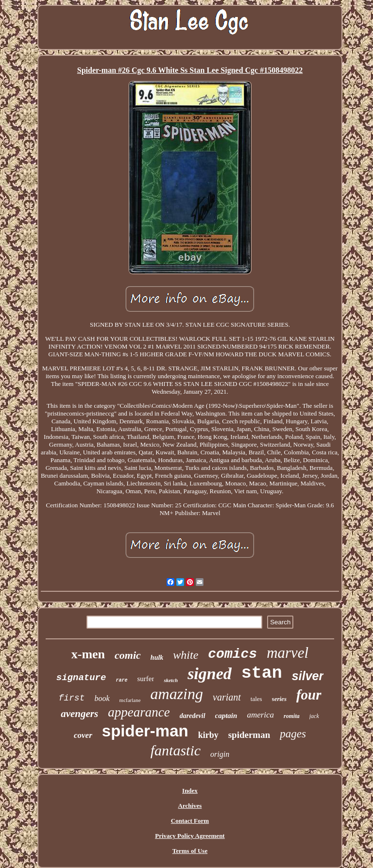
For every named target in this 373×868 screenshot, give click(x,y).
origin (220, 754)
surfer (145, 679)
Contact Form (190, 821)
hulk (157, 658)
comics (232, 654)
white (186, 655)
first (71, 698)
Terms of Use (190, 851)
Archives (190, 806)
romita (292, 716)
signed (210, 674)
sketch (171, 680)
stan (262, 673)
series (279, 699)
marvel (288, 653)
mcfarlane (130, 700)
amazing (177, 694)
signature (81, 678)
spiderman (249, 735)
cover (83, 735)
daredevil (193, 716)
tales (256, 699)
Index (190, 791)
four (309, 695)
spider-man (145, 731)
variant (227, 697)
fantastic (176, 750)
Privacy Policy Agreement (190, 836)
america (260, 715)
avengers (79, 714)
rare (121, 680)
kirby (208, 735)
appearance (139, 712)
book (102, 698)
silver (308, 676)
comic (128, 655)
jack (314, 716)
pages (293, 734)
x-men (88, 654)
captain (226, 716)
